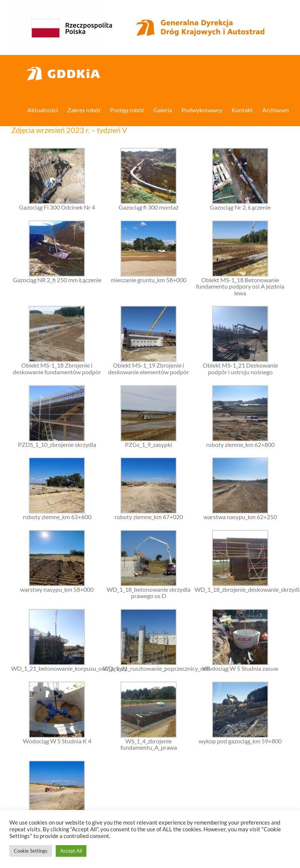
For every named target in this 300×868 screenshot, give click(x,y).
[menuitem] (47, 109)
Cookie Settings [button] (31, 851)
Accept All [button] (71, 851)
